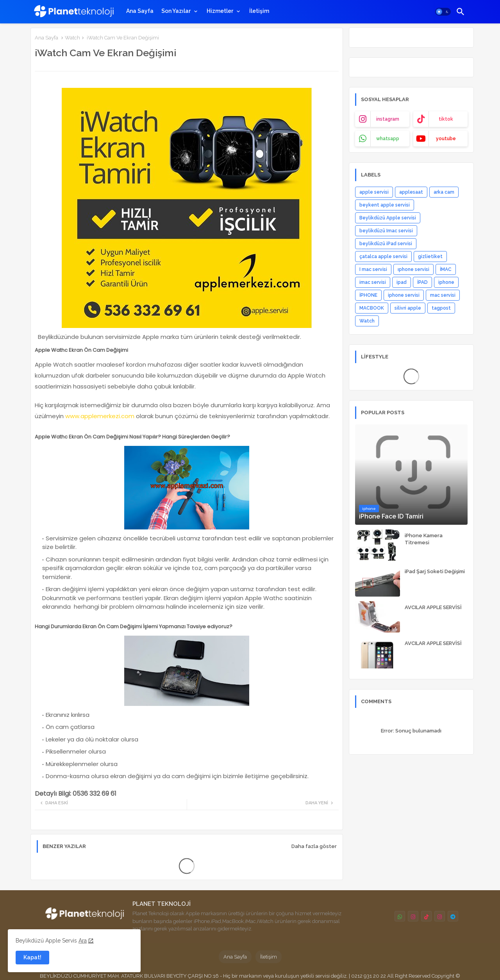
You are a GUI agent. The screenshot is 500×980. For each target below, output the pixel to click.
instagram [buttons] (388, 119)
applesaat (411, 192)
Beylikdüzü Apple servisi (388, 218)
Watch (72, 38)
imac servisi (373, 282)
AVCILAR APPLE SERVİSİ (433, 607)
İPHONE (368, 295)
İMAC (446, 269)
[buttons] (400, 916)
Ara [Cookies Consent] (83, 941)
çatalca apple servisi (383, 257)
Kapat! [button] (32, 957)
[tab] (140, 11)
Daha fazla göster (314, 846)
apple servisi (374, 192)
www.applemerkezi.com (100, 416)
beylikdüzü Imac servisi (386, 231)
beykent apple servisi (385, 205)
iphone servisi (404, 295)
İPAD (422, 282)
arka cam (444, 192)
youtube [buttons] (446, 139)
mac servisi (443, 295)
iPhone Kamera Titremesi (424, 539)
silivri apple (408, 308)
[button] (443, 12)
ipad (402, 282)
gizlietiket (430, 257)
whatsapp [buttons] (388, 139)
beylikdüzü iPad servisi (386, 244)
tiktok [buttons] (446, 119)
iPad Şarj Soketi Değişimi (435, 571)
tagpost (441, 308)
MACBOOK (372, 308)
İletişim (259, 11)
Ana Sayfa (140, 11)
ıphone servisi (413, 269)
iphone (446, 282)
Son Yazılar (176, 11)
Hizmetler (220, 11)
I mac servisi (373, 269)
